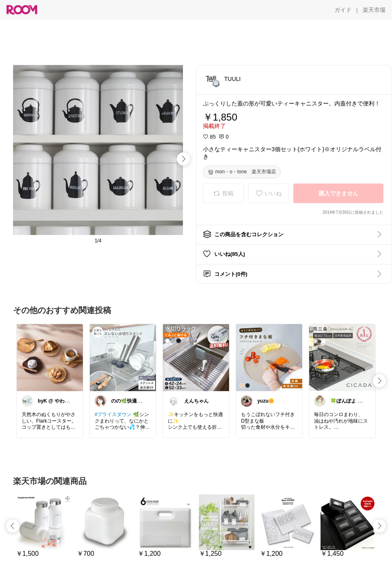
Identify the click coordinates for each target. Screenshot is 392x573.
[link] (50, 357)
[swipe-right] (183, 159)
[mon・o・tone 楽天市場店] (242, 172)
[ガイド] (343, 10)
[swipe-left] (13, 526)
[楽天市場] (374, 10)
